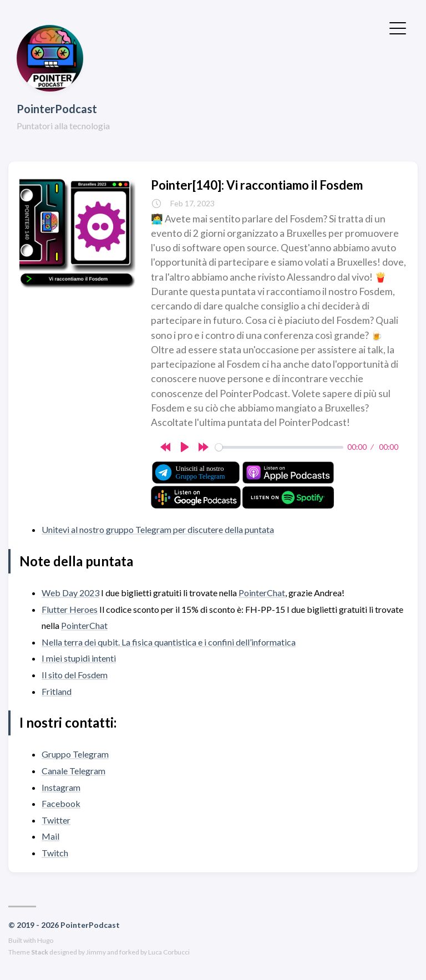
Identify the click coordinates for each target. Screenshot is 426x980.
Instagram (61, 787)
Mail (50, 836)
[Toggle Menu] (398, 27)
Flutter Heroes (70, 609)
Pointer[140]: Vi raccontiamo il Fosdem (257, 185)
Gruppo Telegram (75, 754)
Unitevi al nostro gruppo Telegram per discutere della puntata (158, 529)
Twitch (55, 853)
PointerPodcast (57, 109)
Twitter (56, 820)
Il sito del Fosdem (75, 675)
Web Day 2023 (70, 593)
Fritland (57, 691)
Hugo (45, 940)
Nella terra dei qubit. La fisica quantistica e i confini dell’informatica (169, 642)
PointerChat (262, 593)
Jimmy (96, 952)
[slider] (279, 447)
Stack (40, 952)
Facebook (61, 803)
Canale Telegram (73, 771)
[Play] (185, 447)
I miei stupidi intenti (79, 658)
